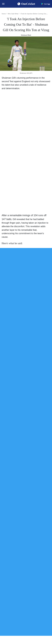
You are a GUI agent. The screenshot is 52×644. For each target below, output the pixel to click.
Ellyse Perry (34, 530)
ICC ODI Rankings (11, 521)
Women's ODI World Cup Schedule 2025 (15, 494)
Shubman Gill (35, 499)
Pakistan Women (10, 577)
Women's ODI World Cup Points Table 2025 (15, 503)
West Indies (8, 564)
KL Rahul (33, 512)
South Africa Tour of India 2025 (39, 551)
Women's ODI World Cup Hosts (15, 512)
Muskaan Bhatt (26, 35)
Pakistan (7, 555)
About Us (7, 599)
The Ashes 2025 (36, 547)
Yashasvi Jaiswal (36, 503)
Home (4, 14)
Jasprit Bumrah (35, 508)
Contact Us (8, 603)
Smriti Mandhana (36, 521)
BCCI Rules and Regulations (15, 534)
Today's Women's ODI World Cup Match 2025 (15, 508)
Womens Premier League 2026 (39, 560)
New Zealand (9, 560)
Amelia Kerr (34, 534)
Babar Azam (34, 516)
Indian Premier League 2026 (39, 564)
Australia (7, 551)
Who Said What (13, 14)
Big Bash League (36, 555)
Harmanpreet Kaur (37, 525)
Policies (6, 616)
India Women (9, 568)
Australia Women (10, 582)
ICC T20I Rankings (11, 525)
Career (6, 607)
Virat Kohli (34, 494)
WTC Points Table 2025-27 (14, 530)
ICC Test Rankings (11, 516)
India (5, 547)
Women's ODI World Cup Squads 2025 (15, 499)
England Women (10, 573)
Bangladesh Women (11, 586)
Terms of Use (9, 612)
